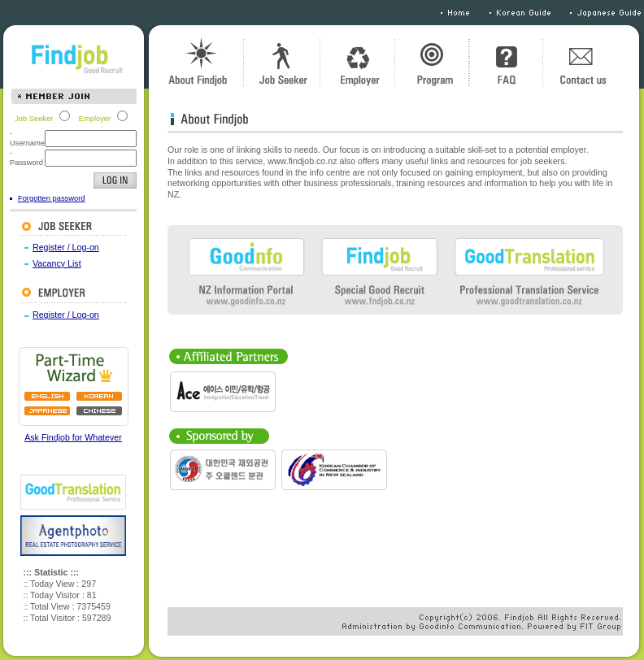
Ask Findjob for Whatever (73, 437)
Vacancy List (57, 263)
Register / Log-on (66, 247)
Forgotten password (51, 198)
